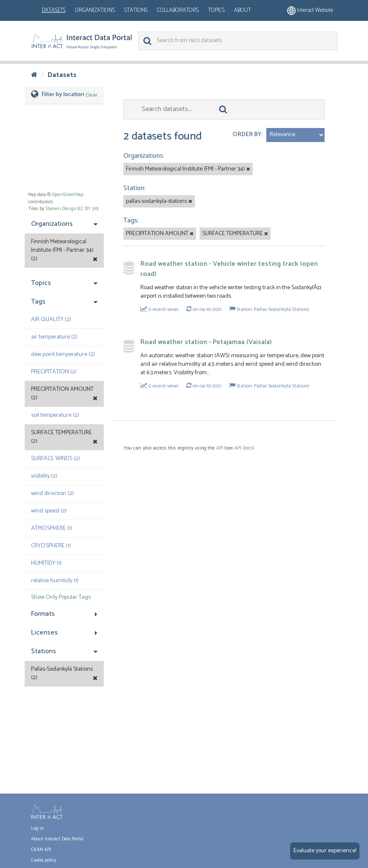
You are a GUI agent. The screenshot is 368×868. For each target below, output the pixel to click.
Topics (216, 10)
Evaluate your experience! (325, 851)
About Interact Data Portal (57, 839)
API (220, 448)
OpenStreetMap (68, 195)
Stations (136, 10)
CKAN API (41, 850)
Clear (91, 95)
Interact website (310, 10)
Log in (37, 828)
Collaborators (178, 10)
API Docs (243, 448)
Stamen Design (61, 209)
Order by (247, 135)
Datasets (54, 10)
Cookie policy (44, 860)
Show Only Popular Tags (61, 597)
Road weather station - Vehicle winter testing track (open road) (229, 269)
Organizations (95, 10)
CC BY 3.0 (88, 209)
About (242, 10)
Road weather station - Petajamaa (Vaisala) (206, 342)
